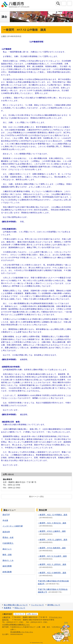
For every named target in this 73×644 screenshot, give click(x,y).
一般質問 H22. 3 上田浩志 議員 (52, 564)
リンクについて (37, 605)
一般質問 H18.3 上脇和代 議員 (52, 531)
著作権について (54, 605)
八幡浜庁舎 (6, 617)
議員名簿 (6, 532)
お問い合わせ (32, 614)
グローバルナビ (70, 3)
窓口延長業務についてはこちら (22, 632)
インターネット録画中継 (13, 526)
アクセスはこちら (56, 617)
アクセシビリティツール (64, 3)
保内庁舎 (5, 620)
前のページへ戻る (36, 496)
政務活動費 (7, 572)
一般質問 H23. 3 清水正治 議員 (52, 523)
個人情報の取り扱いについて (16, 605)
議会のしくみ (8, 560)
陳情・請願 (7, 555)
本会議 (5, 520)
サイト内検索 (58, 3)
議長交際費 (7, 566)
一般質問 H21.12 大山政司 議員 (52, 556)
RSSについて (20, 608)
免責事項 (7, 608)
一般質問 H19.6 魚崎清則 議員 (52, 548)
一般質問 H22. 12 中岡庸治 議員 (53, 515)
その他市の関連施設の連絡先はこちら (16, 624)
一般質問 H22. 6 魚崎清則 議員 (52, 573)
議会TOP (6, 515)
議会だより (7, 549)
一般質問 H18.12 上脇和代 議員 (53, 540)
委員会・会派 (8, 537)
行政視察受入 (8, 543)
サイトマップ (19, 614)
